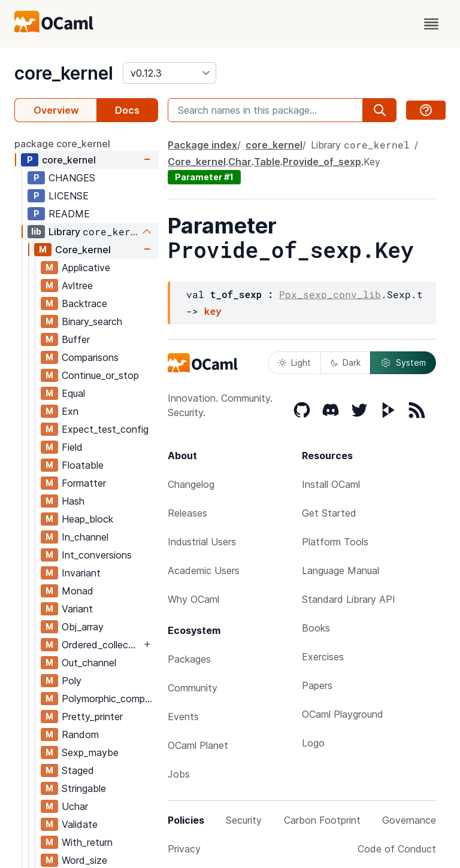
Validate (80, 824)
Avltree (77, 286)
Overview (56, 110)
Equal (73, 393)
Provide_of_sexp (322, 162)
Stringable (84, 788)
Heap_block (87, 519)
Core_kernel (83, 250)
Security (244, 820)
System (403, 363)
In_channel (85, 537)
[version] (170, 73)
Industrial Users (202, 542)
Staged (78, 770)
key (213, 311)
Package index (202, 145)
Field (72, 447)
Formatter (84, 483)
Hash (73, 501)
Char (240, 162)
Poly (72, 681)
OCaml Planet (198, 745)
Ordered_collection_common (101, 645)
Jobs (179, 774)
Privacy (184, 849)
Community (193, 688)
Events (183, 717)
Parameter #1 (204, 177)
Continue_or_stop (100, 375)
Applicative (86, 268)
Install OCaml (331, 484)
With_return (87, 842)
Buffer (76, 339)
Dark (346, 362)
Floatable (83, 465)
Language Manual (341, 570)
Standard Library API (349, 599)
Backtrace (84, 304)
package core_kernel (62, 144)
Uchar (75, 806)
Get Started (329, 513)
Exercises (323, 657)
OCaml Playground (343, 714)
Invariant (81, 573)
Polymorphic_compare (110, 699)
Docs (127, 110)
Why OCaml (193, 599)
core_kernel (64, 73)
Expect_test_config (105, 429)
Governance (409, 820)
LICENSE (69, 196)
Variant (77, 609)
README (69, 214)
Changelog (191, 484)
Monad (78, 591)
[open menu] (431, 24)
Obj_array (83, 627)
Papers (317, 685)
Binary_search (92, 321)
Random (80, 735)
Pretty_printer (92, 717)
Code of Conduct (397, 849)
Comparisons (90, 357)
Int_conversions (97, 555)
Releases (187, 513)
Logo (313, 743)
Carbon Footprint (322, 820)
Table (267, 162)
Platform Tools (335, 542)
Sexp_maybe (90, 752)
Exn (70, 411)
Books (316, 628)
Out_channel (89, 663)
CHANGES (72, 178)
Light (294, 362)
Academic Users (204, 570)
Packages (189, 659)
